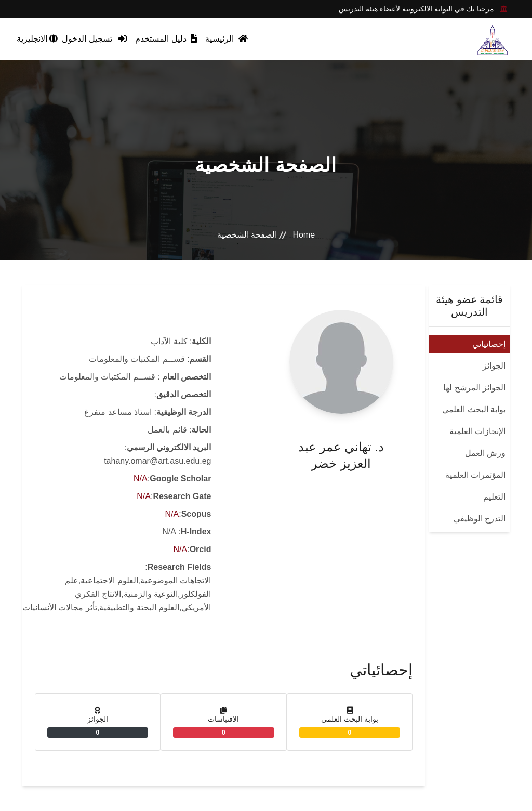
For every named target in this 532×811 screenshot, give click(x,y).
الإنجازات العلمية (477, 431)
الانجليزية (37, 39)
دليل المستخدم (166, 39)
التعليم (494, 497)
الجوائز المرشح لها (474, 388)
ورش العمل (485, 453)
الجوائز (494, 366)
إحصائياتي (489, 344)
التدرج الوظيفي (480, 519)
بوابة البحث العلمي (474, 409)
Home (304, 235)
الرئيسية (226, 39)
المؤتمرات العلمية (475, 475)
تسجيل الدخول (94, 39)
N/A (141, 479)
